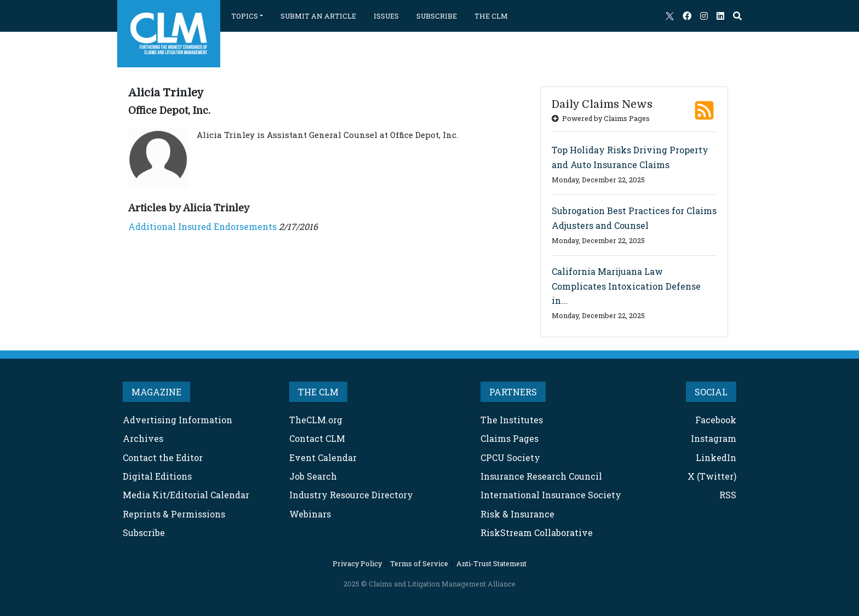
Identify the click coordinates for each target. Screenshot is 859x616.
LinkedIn (716, 457)
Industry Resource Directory (351, 495)
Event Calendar (323, 457)
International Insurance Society (551, 495)
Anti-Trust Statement (491, 563)
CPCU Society (510, 457)
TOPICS (245, 16)
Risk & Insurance (517, 514)
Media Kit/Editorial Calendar (186, 495)
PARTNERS (513, 392)
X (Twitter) (712, 476)
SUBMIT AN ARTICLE (318, 16)
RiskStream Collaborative (537, 532)
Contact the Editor (163, 457)
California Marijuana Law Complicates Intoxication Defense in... (626, 286)
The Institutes (512, 420)
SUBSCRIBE (437, 16)
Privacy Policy (357, 563)
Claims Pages (509, 438)
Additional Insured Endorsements (202, 226)
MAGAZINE (156, 392)
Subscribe (144, 532)
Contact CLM (317, 438)
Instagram (714, 438)
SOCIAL (711, 392)
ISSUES (386, 16)
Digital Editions (157, 476)
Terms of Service (419, 563)
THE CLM (491, 16)
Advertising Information (177, 420)
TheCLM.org (316, 420)
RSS (728, 495)
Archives (143, 438)
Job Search (313, 476)
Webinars (310, 514)
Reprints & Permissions (174, 514)
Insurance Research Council (541, 476)
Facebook (716, 420)
